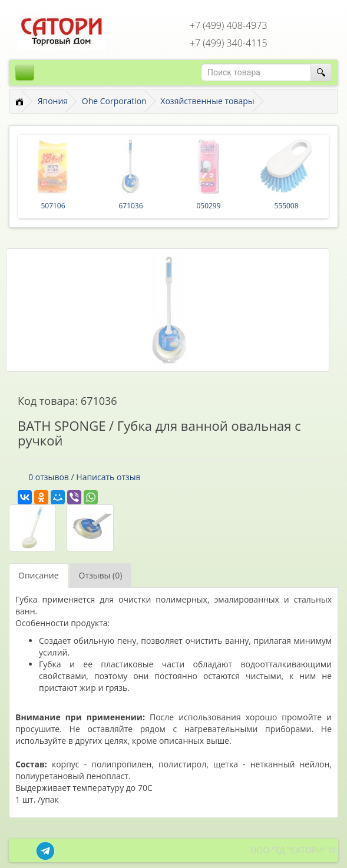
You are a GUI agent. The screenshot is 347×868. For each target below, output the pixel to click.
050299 (208, 206)
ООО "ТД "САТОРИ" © (293, 850)
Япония (53, 101)
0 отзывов (49, 477)
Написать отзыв (108, 477)
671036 (130, 206)
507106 (53, 206)
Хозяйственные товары (207, 101)
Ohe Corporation (114, 101)
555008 (286, 206)
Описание (39, 575)
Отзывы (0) (101, 575)
